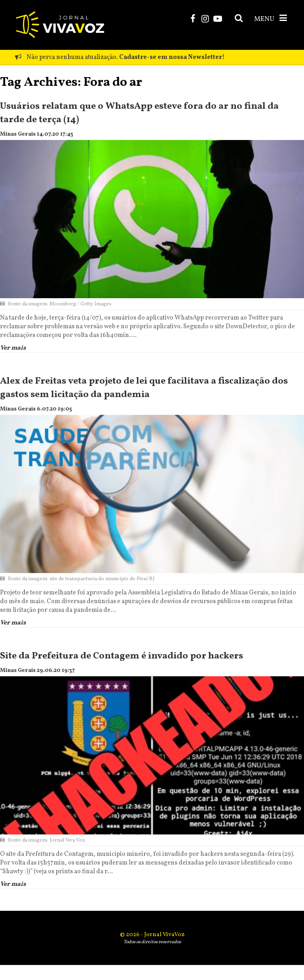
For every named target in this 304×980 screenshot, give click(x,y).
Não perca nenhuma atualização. (120, 57)
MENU (271, 19)
